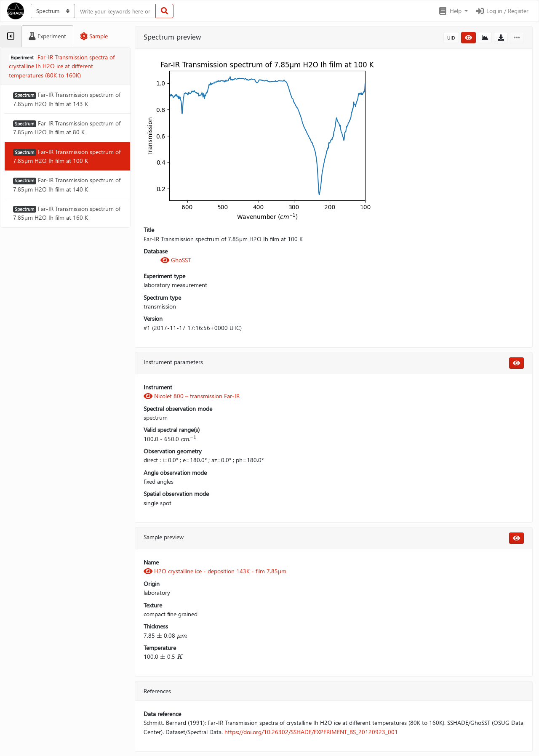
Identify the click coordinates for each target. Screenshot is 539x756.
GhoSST (176, 260)
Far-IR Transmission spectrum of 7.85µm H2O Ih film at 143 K (67, 99)
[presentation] (189, 439)
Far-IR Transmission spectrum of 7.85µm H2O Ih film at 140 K (67, 184)
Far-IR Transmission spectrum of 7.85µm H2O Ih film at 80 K (67, 128)
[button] (453, 11)
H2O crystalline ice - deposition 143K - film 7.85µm (215, 571)
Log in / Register (502, 11)
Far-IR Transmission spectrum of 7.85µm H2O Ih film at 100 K (67, 156)
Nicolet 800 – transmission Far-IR (192, 396)
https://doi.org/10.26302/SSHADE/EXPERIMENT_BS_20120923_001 (311, 732)
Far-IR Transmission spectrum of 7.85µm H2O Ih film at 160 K (67, 213)
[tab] (11, 36)
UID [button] (451, 38)
